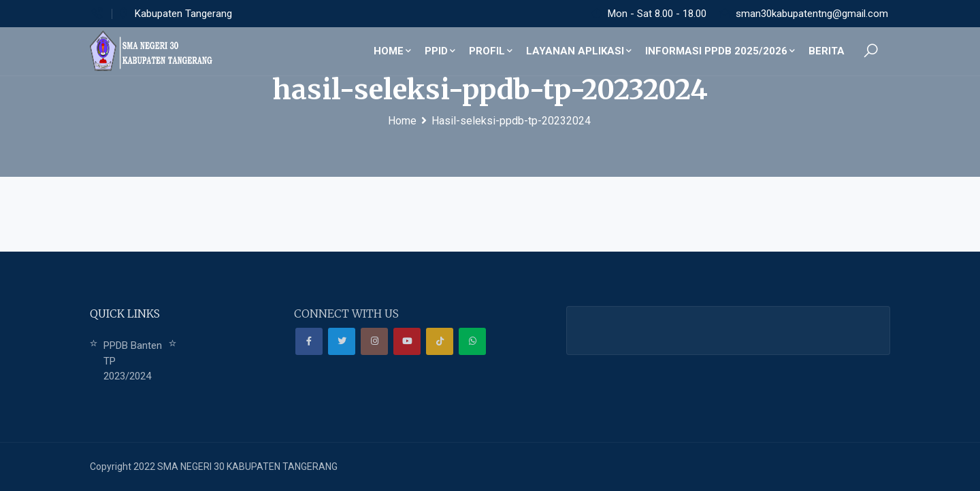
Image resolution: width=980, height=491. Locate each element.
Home (392, 51)
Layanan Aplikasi (579, 51)
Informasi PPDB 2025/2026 (720, 51)
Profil (491, 51)
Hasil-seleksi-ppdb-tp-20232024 (511, 121)
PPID (440, 51)
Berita (827, 51)
